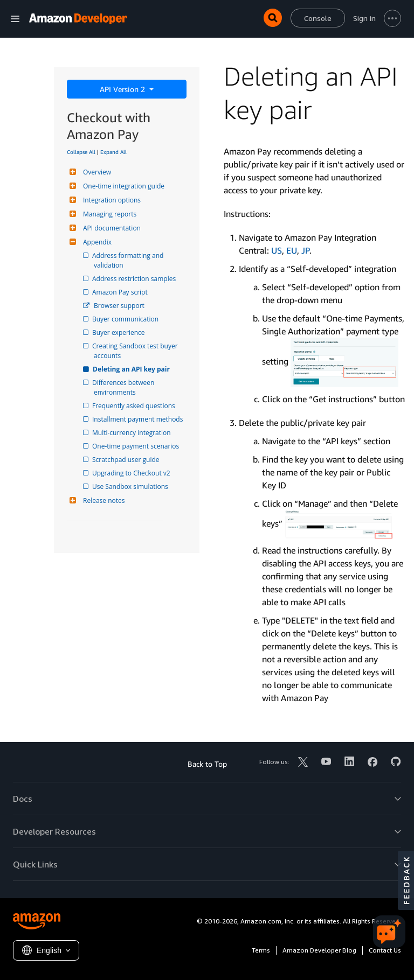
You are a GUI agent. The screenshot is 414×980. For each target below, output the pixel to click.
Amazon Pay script (121, 292)
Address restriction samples (135, 279)
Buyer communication (126, 319)
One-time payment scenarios (136, 446)
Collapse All (81, 152)
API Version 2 (123, 89)
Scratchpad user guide (127, 460)
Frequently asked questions (134, 406)
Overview (96, 172)
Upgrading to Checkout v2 (132, 473)
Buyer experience (119, 332)
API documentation (111, 228)
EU (292, 250)
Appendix (96, 242)
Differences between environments (125, 387)
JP (305, 250)
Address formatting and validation (129, 260)
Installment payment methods (138, 419)
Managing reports (108, 214)
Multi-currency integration (132, 433)
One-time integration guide (122, 186)
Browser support (119, 306)
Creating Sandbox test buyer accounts (137, 351)
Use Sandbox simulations (131, 486)
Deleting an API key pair (132, 369)
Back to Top (207, 764)
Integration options (111, 200)
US (277, 250)
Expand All (113, 152)
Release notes (102, 500)
